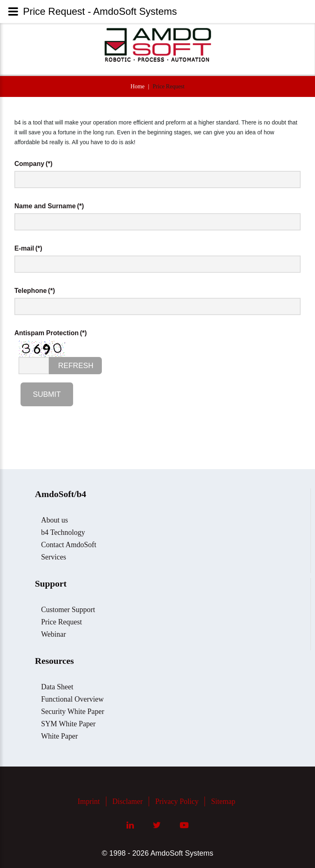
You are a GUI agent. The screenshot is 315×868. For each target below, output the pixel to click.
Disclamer (128, 801)
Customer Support (68, 610)
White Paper (59, 736)
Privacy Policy (177, 801)
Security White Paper (73, 711)
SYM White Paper (68, 724)
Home (138, 86)
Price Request (61, 622)
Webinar (54, 634)
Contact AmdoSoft (69, 545)
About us (55, 520)
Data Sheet (57, 687)
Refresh (76, 366)
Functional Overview (72, 699)
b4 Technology (63, 532)
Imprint (89, 801)
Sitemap (223, 801)
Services (54, 557)
